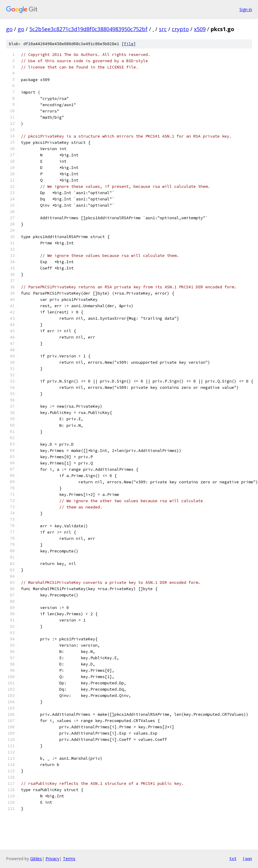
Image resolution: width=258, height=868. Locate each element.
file (129, 44)
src (163, 29)
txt (233, 858)
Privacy (52, 859)
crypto (180, 29)
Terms (69, 859)
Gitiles (36, 859)
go (9, 29)
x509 (200, 29)
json (247, 858)
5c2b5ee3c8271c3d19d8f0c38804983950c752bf (88, 29)
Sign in (246, 9)
